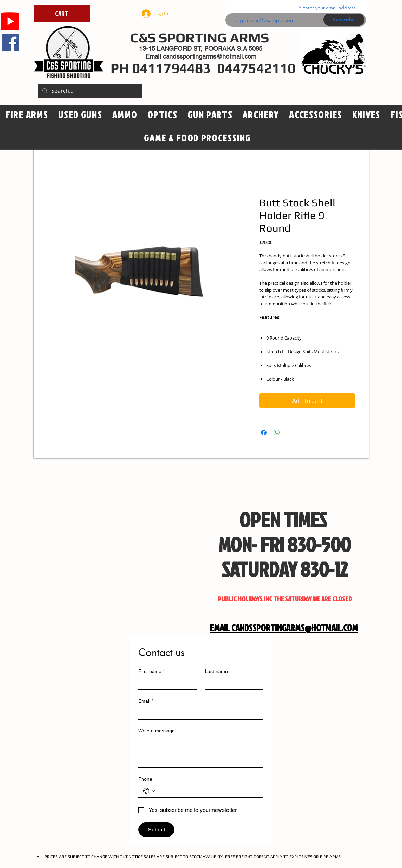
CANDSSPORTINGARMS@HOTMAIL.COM (295, 628)
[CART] (62, 14)
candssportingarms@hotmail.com (210, 56)
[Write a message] (201, 752)
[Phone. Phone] (208, 791)
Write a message (157, 731)
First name (151, 671)
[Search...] (89, 91)
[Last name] (232, 683)
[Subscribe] (344, 20)
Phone (145, 779)
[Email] (199, 713)
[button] (162, 115)
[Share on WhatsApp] (277, 433)
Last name (216, 671)
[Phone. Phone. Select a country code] (149, 791)
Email (146, 701)
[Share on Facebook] (264, 433)
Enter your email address (329, 8)
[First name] (165, 683)
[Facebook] (11, 42)
